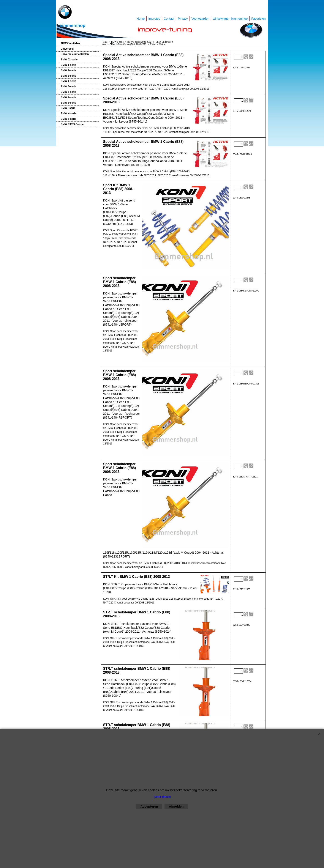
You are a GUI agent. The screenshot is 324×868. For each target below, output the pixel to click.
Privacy (183, 19)
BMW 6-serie (68, 92)
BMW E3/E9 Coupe (72, 124)
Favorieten (258, 19)
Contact (169, 19)
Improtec (154, 19)
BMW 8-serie (68, 103)
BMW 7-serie (68, 97)
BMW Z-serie (69, 119)
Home (141, 19)
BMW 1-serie (68, 65)
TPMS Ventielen (70, 43)
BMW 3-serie (68, 76)
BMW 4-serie (68, 81)
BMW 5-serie (68, 87)
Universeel (67, 49)
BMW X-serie (69, 113)
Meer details (163, 797)
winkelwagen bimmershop (230, 19)
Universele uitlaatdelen (75, 54)
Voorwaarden (200, 19)
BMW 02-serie (69, 60)
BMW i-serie (68, 108)
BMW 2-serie (68, 70)
